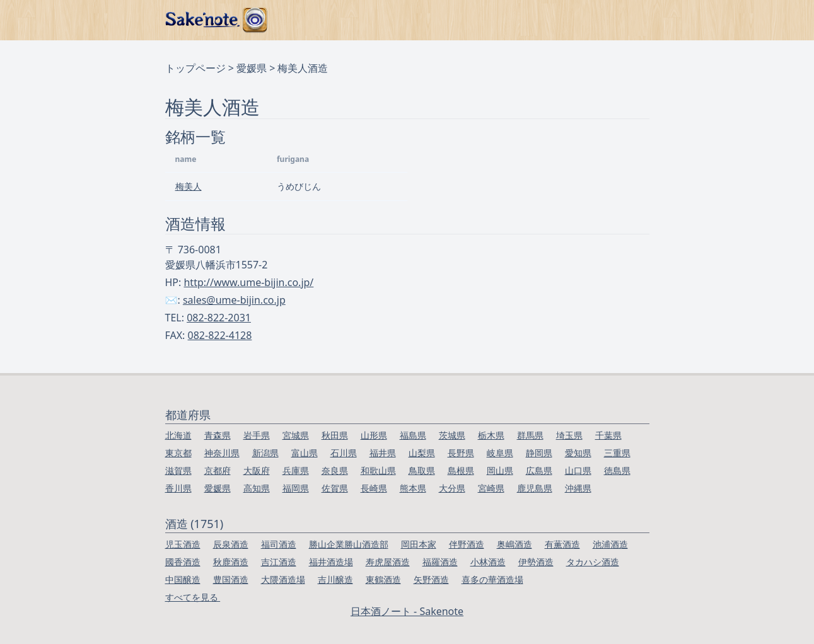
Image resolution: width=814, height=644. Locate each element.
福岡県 (296, 488)
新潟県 (265, 453)
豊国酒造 (231, 579)
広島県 (539, 470)
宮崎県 (491, 488)
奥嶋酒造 (515, 544)
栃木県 (491, 435)
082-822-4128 (220, 335)
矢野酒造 (431, 579)
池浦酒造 (610, 544)
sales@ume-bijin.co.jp (234, 300)
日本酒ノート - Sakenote (407, 611)
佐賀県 (335, 488)
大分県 (452, 488)
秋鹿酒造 (231, 562)
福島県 (413, 435)
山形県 (374, 435)
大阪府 (257, 470)
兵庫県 (296, 470)
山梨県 (422, 453)
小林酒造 (488, 562)
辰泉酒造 (231, 544)
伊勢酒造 (536, 562)
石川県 (344, 453)
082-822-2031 (219, 318)
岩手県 (257, 435)
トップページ (195, 68)
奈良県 (335, 470)
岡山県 (500, 470)
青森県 (218, 435)
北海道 (178, 435)
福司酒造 (279, 544)
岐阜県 (500, 453)
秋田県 (335, 435)
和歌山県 (378, 470)
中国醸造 (183, 579)
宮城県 (296, 435)
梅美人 (189, 186)
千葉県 (608, 435)
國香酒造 (183, 562)
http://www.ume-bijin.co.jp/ (248, 282)
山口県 (578, 470)
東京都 (178, 453)
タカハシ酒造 (593, 562)
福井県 (383, 453)
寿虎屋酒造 (388, 562)
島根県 (461, 470)
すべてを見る (193, 597)
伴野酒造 (467, 544)
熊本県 (413, 488)
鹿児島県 (535, 488)
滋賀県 (178, 470)
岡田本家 (419, 544)
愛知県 (578, 453)
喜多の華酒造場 (492, 579)
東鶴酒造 (383, 579)
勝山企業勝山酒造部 (349, 544)
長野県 (461, 453)
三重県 (617, 453)
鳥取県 (422, 470)
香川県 (178, 488)
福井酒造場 (331, 562)
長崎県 (374, 488)
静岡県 (539, 453)
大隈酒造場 (283, 579)
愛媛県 (252, 68)
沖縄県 (578, 488)
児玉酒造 (183, 544)
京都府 (218, 470)
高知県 (257, 488)
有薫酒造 (562, 544)
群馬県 (530, 435)
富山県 (305, 453)
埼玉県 (569, 435)
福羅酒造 (440, 562)
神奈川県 (222, 453)
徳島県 (617, 470)
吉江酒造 (279, 562)
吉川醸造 (335, 579)
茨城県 (452, 435)
